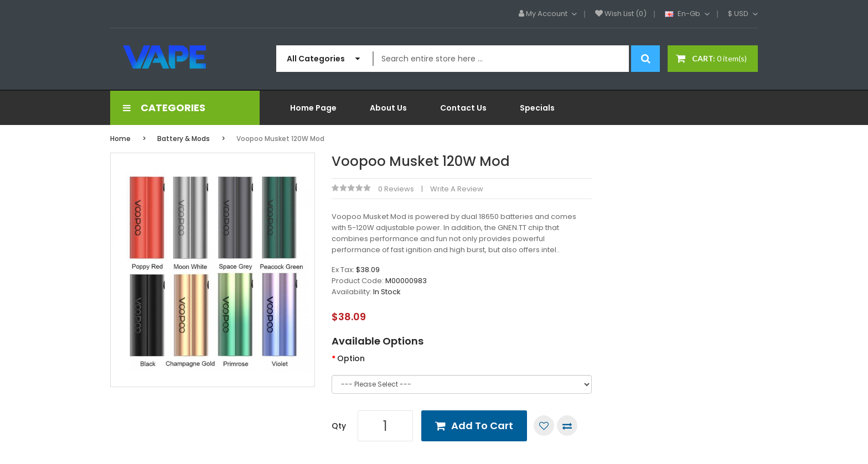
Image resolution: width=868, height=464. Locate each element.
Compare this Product (567, 426)
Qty (339, 426)
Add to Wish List (544, 426)
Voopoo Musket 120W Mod (280, 139)
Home (120, 139)
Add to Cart (482, 426)
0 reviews (396, 189)
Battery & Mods (184, 139)
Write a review (457, 189)
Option (351, 358)
